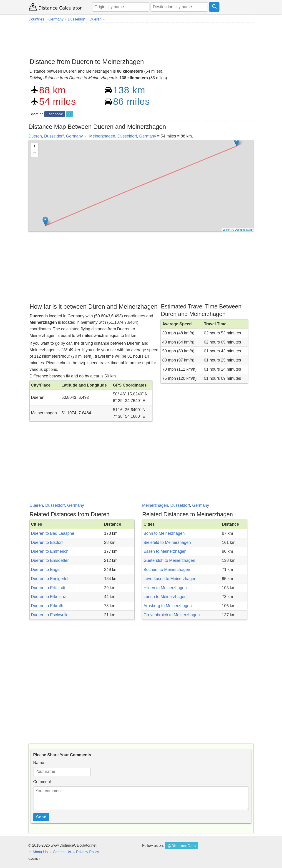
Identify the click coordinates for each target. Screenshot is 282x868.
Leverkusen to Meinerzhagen (170, 579)
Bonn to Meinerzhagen (164, 533)
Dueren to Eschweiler (50, 615)
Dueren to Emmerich (50, 551)
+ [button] (35, 147)
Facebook (55, 114)
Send (41, 817)
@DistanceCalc (182, 846)
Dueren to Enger (46, 570)
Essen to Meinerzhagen (165, 551)
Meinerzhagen (102, 136)
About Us (40, 852)
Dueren (35, 136)
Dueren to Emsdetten (50, 560)
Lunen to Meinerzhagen (165, 597)
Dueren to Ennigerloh (50, 579)
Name (39, 763)
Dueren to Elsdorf (47, 542)
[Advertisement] (141, 39)
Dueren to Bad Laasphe (53, 533)
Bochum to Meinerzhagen (167, 570)
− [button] (35, 153)
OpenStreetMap (244, 230)
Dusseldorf (54, 136)
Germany (74, 136)
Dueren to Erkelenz (48, 597)
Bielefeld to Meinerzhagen (167, 542)
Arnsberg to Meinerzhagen (168, 606)
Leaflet (226, 230)
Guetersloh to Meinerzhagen (169, 560)
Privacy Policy (88, 852)
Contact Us (62, 852)
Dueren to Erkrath (47, 606)
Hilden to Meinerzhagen (165, 588)
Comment (42, 782)
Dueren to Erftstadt (48, 588)
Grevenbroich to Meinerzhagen (172, 615)
